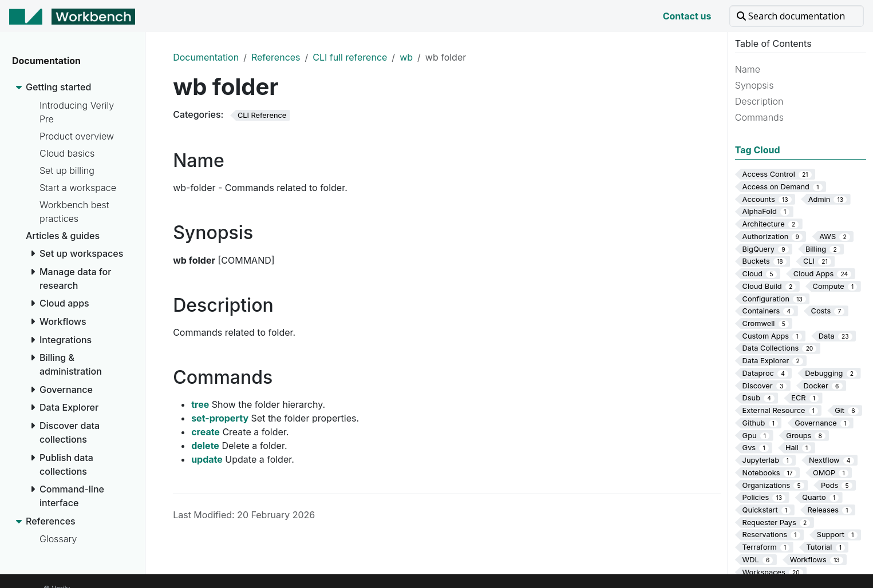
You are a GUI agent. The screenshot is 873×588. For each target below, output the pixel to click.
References (276, 57)
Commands (759, 117)
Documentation (206, 57)
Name (748, 69)
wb (406, 57)
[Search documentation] (797, 16)
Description (759, 101)
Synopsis (755, 85)
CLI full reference (350, 57)
